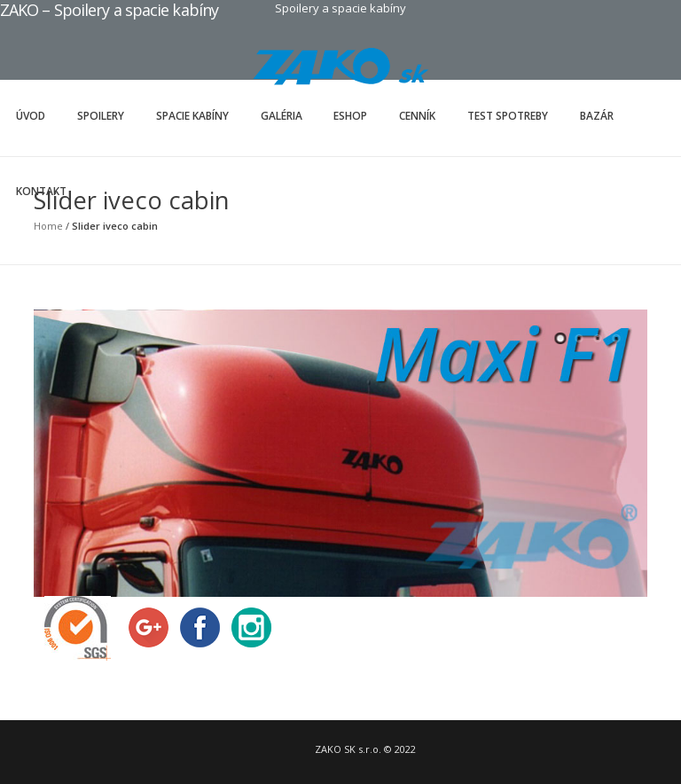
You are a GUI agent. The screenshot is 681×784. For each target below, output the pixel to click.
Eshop (350, 116)
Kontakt (41, 191)
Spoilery (101, 116)
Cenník (417, 116)
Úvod (31, 116)
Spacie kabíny (192, 116)
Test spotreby (508, 116)
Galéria (282, 116)
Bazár (597, 116)
